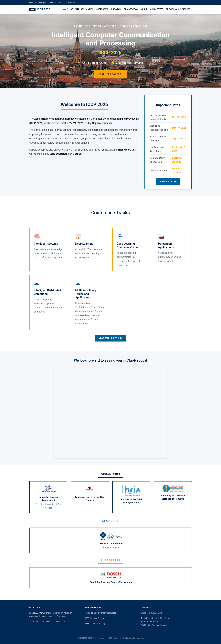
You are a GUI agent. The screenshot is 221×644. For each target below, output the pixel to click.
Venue (144, 9)
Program (116, 9)
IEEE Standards (55, 3)
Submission (102, 9)
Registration (131, 9)
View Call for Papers (110, 338)
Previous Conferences (178, 9)
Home (65, 9)
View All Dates (168, 182)
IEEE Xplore (43, 3)
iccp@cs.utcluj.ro (154, 613)
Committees (157, 9)
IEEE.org (32, 3)
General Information (82, 9)
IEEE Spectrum (70, 3)
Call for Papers (111, 74)
